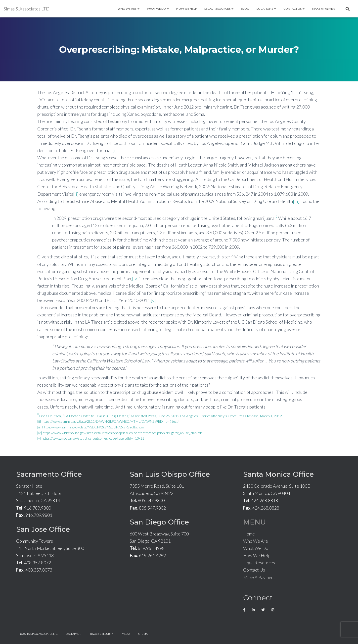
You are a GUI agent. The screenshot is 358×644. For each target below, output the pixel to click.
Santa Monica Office (278, 474)
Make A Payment (324, 9)
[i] (115, 150)
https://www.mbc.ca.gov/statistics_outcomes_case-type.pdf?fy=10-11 (93, 438)
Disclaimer (73, 634)
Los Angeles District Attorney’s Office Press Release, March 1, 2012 (231, 416)
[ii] (76, 194)
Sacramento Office (49, 474)
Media (126, 634)
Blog (245, 9)
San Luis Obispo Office (170, 474)
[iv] (135, 279)
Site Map (144, 634)
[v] (153, 300)
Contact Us (294, 9)
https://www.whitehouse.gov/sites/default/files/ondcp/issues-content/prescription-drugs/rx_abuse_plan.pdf (122, 433)
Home (249, 534)
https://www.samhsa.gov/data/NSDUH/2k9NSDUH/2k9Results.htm (93, 427)
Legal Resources (219, 9)
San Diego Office (159, 522)
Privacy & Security (101, 634)
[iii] (296, 201)
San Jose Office (43, 529)
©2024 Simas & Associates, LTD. (39, 634)
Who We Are (129, 9)
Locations (266, 9)
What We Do (158, 9)
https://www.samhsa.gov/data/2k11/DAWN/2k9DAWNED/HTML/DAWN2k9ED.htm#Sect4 (111, 421)
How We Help (187, 9)
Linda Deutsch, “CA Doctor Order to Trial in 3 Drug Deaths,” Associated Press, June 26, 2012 (108, 416)
